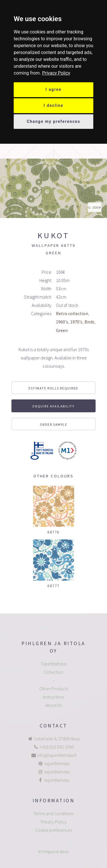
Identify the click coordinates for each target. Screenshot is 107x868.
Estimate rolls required (53, 388)
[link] (56, 73)
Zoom (97, 208)
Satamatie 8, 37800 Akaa (57, 739)
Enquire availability (53, 406)
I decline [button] (54, 105)
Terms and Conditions (53, 813)
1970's (76, 322)
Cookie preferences (54, 830)
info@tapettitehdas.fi (57, 755)
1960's (62, 322)
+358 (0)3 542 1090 (57, 747)
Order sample (54, 424)
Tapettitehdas (54, 664)
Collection (54, 672)
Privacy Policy (56, 73)
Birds (89, 322)
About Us (53, 705)
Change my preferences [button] (54, 121)
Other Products (54, 689)
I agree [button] (54, 89)
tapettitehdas (57, 763)
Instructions (54, 697)
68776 (53, 532)
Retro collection (72, 313)
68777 (53, 586)
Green (62, 330)
